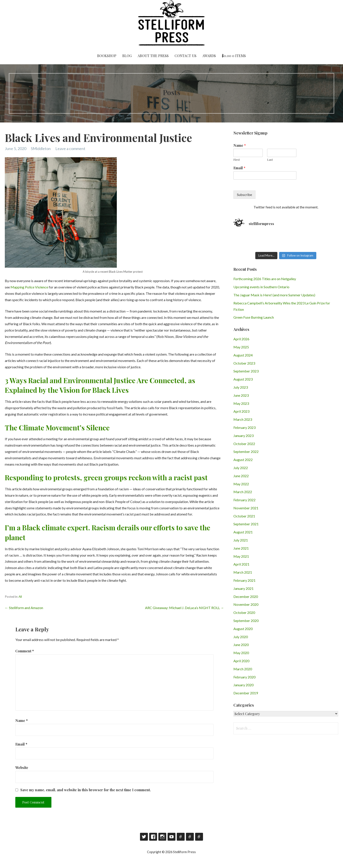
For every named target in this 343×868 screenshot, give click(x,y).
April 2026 (241, 339)
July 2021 (241, 540)
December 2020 (246, 596)
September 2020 (246, 621)
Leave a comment (70, 148)
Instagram (162, 837)
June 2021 (241, 548)
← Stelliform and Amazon (24, 608)
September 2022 (246, 451)
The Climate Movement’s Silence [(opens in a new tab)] (57, 427)
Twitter (144, 837)
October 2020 (244, 612)
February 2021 (244, 580)
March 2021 (243, 572)
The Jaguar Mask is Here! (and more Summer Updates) (274, 295)
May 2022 (241, 484)
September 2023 (246, 371)
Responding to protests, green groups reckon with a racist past (106, 477)
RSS (199, 837)
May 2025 (241, 347)
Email (21, 744)
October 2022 (244, 444)
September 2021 (246, 524)
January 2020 (243, 685)
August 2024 (243, 355)
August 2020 (243, 629)
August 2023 (243, 379)
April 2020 (241, 661)
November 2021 (246, 508)
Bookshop (107, 56)
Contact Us (185, 56)
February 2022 (244, 500)
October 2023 (244, 363)
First (237, 160)
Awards (209, 56)
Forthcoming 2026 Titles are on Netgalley (265, 279)
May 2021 (241, 556)
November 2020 (246, 604)
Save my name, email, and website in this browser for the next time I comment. (86, 790)
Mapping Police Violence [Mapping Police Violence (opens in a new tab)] (29, 287)
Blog (127, 56)
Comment (25, 651)
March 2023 (243, 419)
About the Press (153, 56)
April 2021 (241, 564)
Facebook (153, 837)
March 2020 (243, 669)
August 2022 (243, 460)
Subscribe (244, 195)
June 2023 (241, 395)
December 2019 (246, 693)
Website (22, 768)
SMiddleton (41, 148)
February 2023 (244, 427)
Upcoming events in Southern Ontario (261, 287)
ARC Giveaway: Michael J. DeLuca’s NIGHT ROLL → (185, 608)
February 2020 (244, 677)
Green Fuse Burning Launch (254, 317)
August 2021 (243, 532)
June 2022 (241, 476)
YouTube (171, 837)
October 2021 (244, 516)
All (20, 597)
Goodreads (181, 837)
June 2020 (241, 645)
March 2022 (243, 492)
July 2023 (241, 387)
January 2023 (243, 436)
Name (22, 720)
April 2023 (241, 411)
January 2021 (243, 588)
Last (270, 160)
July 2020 (241, 637)
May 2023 (241, 403)
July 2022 (241, 468)
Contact (190, 837)
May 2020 (241, 653)
